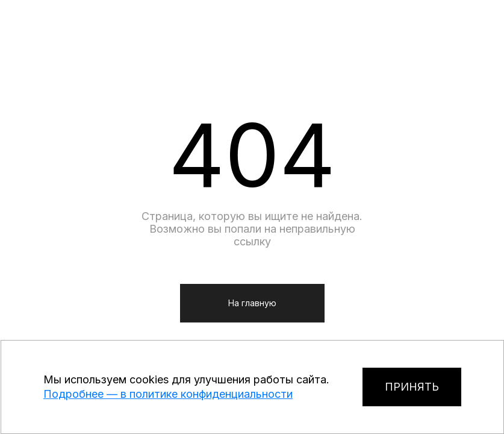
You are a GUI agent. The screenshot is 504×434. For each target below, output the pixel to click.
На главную (252, 303)
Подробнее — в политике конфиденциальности (168, 394)
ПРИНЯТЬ (412, 387)
